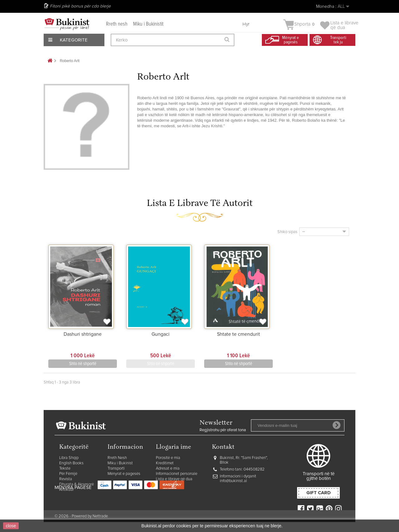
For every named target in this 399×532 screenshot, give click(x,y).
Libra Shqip (69, 458)
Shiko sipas (287, 232)
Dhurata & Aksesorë (77, 484)
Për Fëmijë (68, 474)
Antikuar (67, 490)
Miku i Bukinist (120, 463)
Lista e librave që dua (174, 479)
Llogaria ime (173, 447)
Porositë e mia (168, 458)
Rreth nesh (117, 24)
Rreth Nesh (117, 458)
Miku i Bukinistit (148, 24)
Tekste (65, 469)
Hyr (246, 24)
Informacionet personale (177, 474)
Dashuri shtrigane (83, 334)
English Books (71, 463)
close (11, 526)
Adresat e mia (168, 469)
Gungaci (161, 334)
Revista (66, 479)
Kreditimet (165, 463)
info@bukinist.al (233, 481)
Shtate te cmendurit (238, 334)
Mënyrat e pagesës (124, 474)
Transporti (116, 469)
